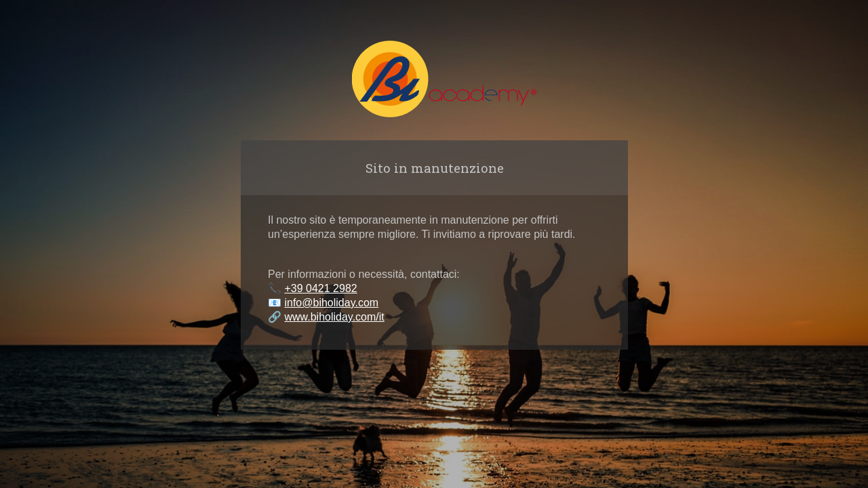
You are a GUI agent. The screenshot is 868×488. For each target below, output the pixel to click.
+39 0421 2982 (320, 288)
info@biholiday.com (331, 303)
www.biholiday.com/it (334, 317)
